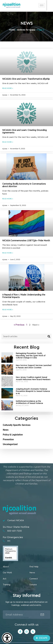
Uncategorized (10, 444)
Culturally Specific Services (17, 425)
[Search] (49, 336)
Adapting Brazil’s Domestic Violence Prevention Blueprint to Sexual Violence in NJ (33, 391)
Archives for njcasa (26, 30)
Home (12, 30)
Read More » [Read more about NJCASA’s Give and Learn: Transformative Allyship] (8, 88)
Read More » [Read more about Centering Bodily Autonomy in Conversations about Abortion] (8, 199)
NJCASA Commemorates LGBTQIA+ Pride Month (26, 241)
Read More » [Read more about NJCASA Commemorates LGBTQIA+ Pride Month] (8, 253)
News (6, 430)
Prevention (8, 439)
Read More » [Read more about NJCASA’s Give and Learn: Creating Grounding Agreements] (8, 142)
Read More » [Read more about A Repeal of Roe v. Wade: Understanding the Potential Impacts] (8, 310)
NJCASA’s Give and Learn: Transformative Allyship (26, 79)
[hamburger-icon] (48, 6)
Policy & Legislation (13, 435)
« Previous (19, 325)
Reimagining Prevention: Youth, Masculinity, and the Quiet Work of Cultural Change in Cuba (31, 356)
